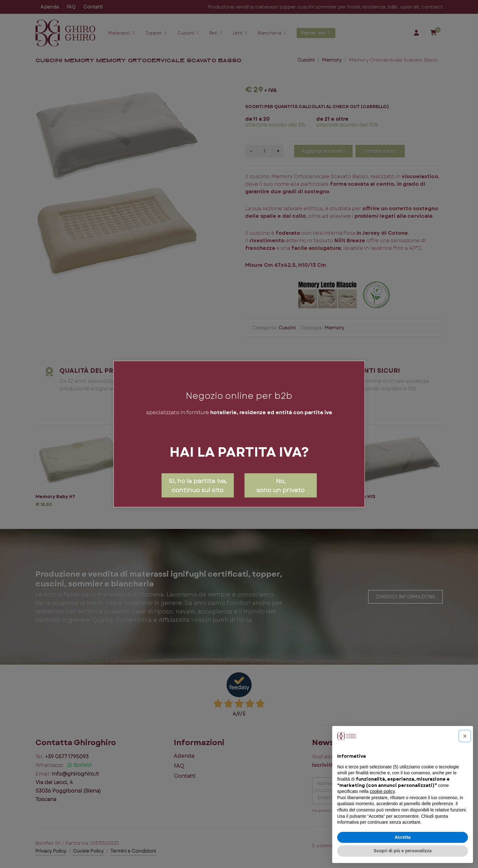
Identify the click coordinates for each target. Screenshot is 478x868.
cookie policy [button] (382, 791)
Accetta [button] (403, 837)
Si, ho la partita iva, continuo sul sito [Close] (198, 485)
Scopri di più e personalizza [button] (403, 851)
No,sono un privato (280, 485)
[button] (465, 736)
